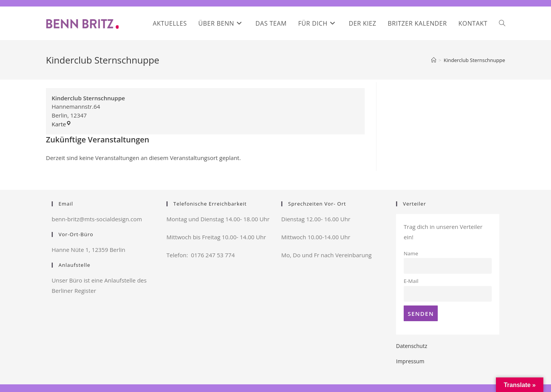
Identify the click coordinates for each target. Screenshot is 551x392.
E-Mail (411, 281)
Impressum (410, 361)
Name (411, 253)
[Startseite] (434, 60)
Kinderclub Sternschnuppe (475, 60)
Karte (62, 124)
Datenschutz (412, 346)
